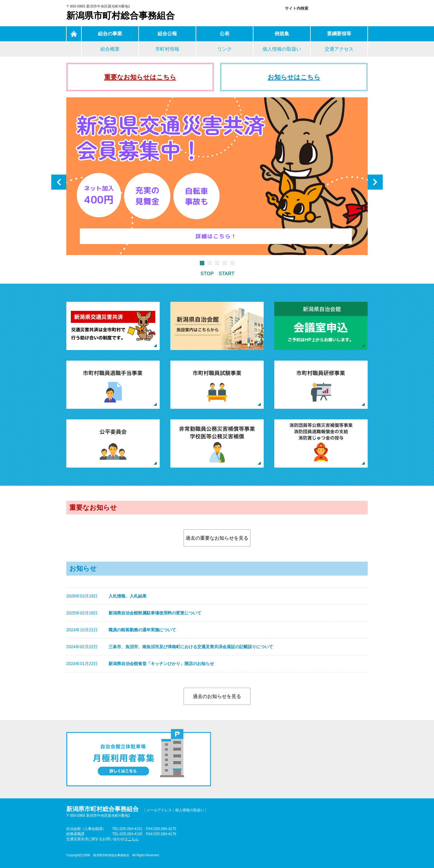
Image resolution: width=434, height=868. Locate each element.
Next (375, 182)
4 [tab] (224, 263)
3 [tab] (217, 263)
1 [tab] (202, 263)
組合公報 (167, 34)
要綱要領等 (339, 34)
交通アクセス (339, 49)
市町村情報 (167, 49)
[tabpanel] (217, 178)
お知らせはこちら (294, 77)
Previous (59, 182)
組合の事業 (110, 34)
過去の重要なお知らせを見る (217, 538)
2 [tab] (209, 263)
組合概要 (110, 49)
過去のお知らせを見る (217, 696)
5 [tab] (232, 263)
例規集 (282, 34)
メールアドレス (159, 810)
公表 (225, 34)
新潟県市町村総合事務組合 (121, 16)
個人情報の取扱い (282, 49)
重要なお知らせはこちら (140, 77)
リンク (225, 49)
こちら (133, 839)
